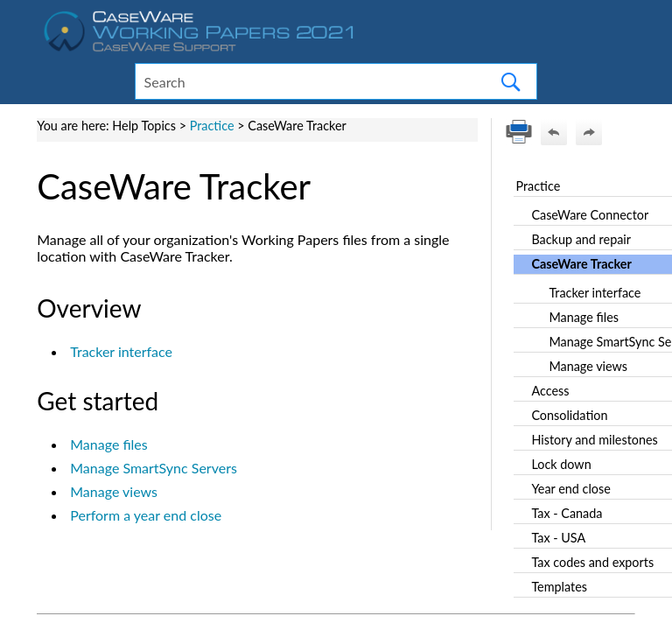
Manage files (109, 444)
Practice (212, 126)
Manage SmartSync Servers (154, 468)
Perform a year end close (146, 515)
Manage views (114, 491)
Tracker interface (121, 351)
